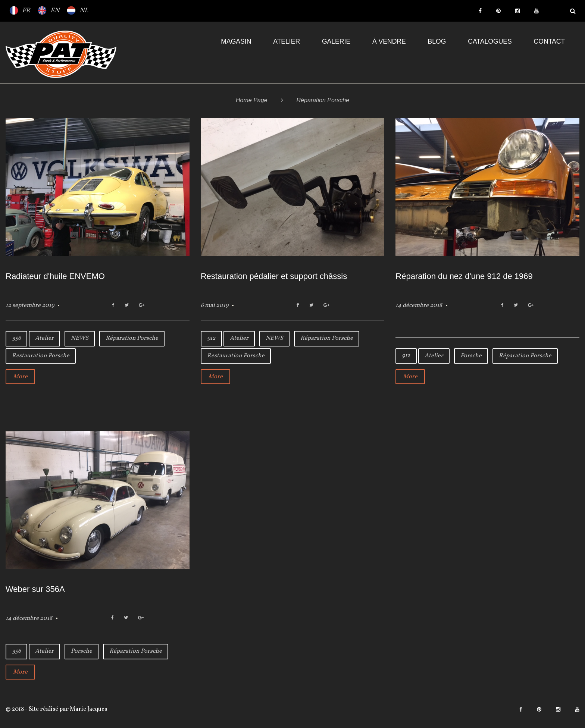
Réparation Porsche (132, 338)
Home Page (252, 100)
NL (84, 11)
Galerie (336, 41)
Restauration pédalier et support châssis (274, 276)
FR (26, 11)
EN (55, 11)
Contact (550, 41)
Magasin (236, 41)
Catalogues (490, 41)
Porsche (471, 356)
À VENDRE (389, 41)
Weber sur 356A (35, 589)
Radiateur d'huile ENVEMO (55, 276)
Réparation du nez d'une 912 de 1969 (464, 276)
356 (16, 338)
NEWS (80, 338)
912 (211, 338)
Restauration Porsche (41, 356)
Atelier (287, 41)
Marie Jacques (88, 709)
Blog (437, 41)
